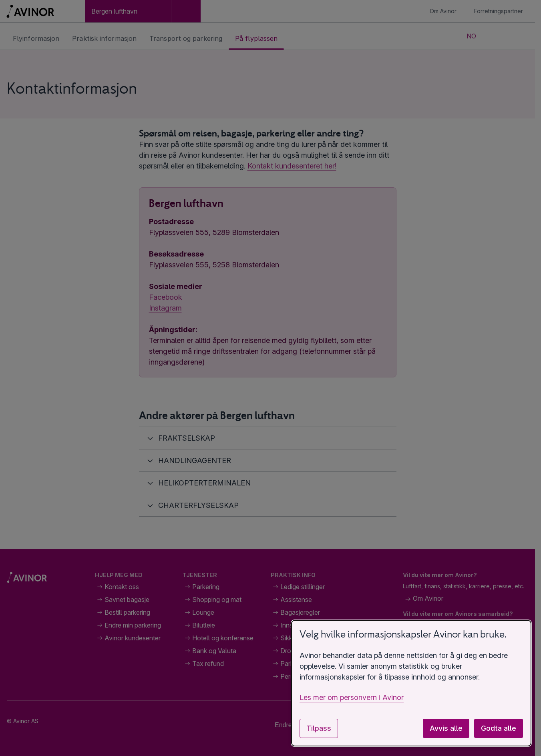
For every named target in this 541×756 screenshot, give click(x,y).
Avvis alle (446, 728)
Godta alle (499, 728)
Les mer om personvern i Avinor (352, 697)
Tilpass (319, 728)
